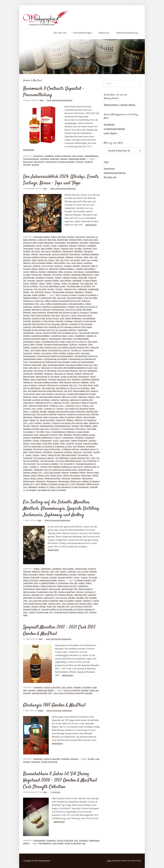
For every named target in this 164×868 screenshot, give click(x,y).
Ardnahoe (37, 307)
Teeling (64, 283)
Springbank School (88, 449)
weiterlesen (29, 150)
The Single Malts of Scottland (79, 286)
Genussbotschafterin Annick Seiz (79, 365)
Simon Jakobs (36, 443)
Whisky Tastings (37, 478)
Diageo (37, 342)
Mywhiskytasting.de (63, 426)
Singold (56, 443)
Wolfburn (88, 292)
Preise (48, 432)
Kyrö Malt (27, 400)
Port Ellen (40, 432)
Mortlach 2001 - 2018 (57, 604)
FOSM (55, 353)
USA (32, 292)
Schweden (50, 278)
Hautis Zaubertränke (39, 379)
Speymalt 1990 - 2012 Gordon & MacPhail (74, 606)
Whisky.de (66, 478)
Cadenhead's (94, 243)
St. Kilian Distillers (90, 280)
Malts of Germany (51, 417)
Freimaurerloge (29, 356)
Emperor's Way (67, 248)
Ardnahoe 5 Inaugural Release (54, 307)
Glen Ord (83, 371)
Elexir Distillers (47, 248)
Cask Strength (58, 843)
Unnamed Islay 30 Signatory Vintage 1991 (71, 612)
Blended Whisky (76, 240)
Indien (86, 257)
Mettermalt (53, 269)
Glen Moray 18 (40, 371)
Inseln (96, 385)
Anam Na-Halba (91, 298)
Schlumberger (29, 278)
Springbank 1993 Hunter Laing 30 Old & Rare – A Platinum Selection (51, 449)
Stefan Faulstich (35, 452)
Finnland (27, 251)
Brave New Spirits (91, 240)
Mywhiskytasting (47, 426)
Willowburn (79, 292)
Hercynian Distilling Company (46, 382)
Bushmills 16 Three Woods (85, 321)
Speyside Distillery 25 (32, 609)
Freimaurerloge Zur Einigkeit (55, 359)
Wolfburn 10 (43, 487)
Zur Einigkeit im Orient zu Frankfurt (52, 490)
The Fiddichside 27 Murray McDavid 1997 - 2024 (75, 458)
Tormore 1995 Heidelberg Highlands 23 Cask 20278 (61, 467)
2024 (58, 295)
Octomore (68, 272)
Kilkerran (27, 263)
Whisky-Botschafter (53, 478)
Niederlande (52, 272)
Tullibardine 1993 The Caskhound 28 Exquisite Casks (55, 470)
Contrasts (80, 162)
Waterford (39, 292)
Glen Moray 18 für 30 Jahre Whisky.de (62, 371)
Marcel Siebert (89, 417)
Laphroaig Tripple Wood (38, 406)
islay (25, 391)
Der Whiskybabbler (81, 339)
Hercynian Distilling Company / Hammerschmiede (44, 257)
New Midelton (86, 426)
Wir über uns (60, 33)
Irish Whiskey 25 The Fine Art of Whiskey (73, 388)
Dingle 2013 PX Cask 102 (76, 342)
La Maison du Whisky (41, 400)
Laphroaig (27, 266)
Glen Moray (46, 251)
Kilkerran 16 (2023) (70, 397)
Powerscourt (36, 275)
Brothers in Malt (30, 243)
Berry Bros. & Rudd (73, 309)
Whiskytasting (64, 481)
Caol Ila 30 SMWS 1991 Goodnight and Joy (60, 333)
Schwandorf (90, 438)
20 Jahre (91, 759)
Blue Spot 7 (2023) (69, 315)
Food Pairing (46, 353)
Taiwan (42, 283)
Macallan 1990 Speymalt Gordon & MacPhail (66, 411)
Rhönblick (68, 435)
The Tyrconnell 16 (67, 464)
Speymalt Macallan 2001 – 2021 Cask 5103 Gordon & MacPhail (59, 630)
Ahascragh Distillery (42, 237)
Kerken (35, 397)
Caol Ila (39, 246)
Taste (109, 861)
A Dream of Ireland (69, 295)
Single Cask (51, 606)
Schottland (44, 159)
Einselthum (83, 344)
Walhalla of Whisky (78, 472)
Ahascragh (61, 298)
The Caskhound (86, 283)
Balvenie (71, 307)
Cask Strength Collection (89, 333)
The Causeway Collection (44, 458)
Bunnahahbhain (89, 318)
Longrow (60, 408)
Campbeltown (29, 246)
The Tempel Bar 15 (91, 461)
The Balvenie (74, 283)
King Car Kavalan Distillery (42, 263)
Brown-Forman (52, 318)
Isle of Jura (65, 260)
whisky (34, 475)
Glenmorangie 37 (86, 589)
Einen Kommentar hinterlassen (60, 100)
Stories (26, 283)
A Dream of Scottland (87, 295)
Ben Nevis (62, 237)
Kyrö (68, 263)
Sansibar (66, 275)
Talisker (49, 283)
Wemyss (48, 292)
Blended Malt (63, 240)
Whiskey (26, 475)
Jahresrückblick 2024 (81, 391)
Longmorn (58, 266)
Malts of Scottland (67, 417)
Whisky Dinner (56, 475)
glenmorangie (29, 377)
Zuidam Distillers (39, 295)
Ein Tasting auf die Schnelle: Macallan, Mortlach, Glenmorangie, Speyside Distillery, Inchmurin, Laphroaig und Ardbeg (61, 509)
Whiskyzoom (76, 481)
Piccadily (27, 275)
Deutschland (28, 248)
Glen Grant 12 (34, 368)
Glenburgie (38, 759)
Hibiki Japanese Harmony (69, 382)
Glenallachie (56, 251)
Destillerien (49, 156)
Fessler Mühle (88, 350)
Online (95, 604)
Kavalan (94, 260)
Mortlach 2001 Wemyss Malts (79, 604)
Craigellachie (63, 246)
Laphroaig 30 (49, 598)
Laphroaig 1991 (37, 595)
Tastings (57, 283)
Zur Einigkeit (31, 490)
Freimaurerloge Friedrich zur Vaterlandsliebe (55, 356)
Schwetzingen (46, 440)
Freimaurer (85, 353)
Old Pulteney (79, 272)
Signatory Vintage (70, 278)
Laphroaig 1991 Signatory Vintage (59, 595)
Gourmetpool (75, 254)
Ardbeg (54, 237)
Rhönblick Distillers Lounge (84, 435)
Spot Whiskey (66, 280)
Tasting (28, 455)
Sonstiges (31, 280)
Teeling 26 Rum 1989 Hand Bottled (62, 455)
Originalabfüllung (91, 156)
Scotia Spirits (65, 440)
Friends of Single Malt (32, 365)
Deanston (82, 246)
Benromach (38, 156)
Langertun (88, 263)
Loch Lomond (47, 266)
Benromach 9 (39, 162)
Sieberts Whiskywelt (79, 440)
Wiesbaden (81, 484)
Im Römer (33, 385)
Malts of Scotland (30, 574)
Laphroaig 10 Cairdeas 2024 (81, 400)
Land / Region (78, 156)
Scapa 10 (58, 438)
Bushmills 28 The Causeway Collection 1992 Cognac (70, 327)
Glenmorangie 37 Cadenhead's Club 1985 (40, 592)
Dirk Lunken (92, 342)
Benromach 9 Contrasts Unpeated (60, 162)
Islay (57, 260)
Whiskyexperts (29, 481)
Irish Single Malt (48, 388)
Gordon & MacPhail (63, 156)
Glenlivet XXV (88, 374)
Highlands (69, 257)
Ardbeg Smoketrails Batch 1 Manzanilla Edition (65, 304)
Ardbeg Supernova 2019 (67, 586)
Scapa (96, 275)
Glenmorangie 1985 (69, 589)
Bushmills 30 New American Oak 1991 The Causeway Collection (50, 330)
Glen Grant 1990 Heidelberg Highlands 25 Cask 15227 (76, 368)
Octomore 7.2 (56, 429)
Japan (84, 260)
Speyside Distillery (52, 280)
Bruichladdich (60, 243)
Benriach (71, 237)
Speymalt (70, 443)
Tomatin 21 (34, 467)
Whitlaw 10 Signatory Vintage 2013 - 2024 (58, 484)
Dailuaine (73, 246)
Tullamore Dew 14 (91, 467)
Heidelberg (76, 379)
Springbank (77, 280)
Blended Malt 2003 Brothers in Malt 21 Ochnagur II (68, 312)
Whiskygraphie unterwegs (63, 292)
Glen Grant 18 (47, 368)
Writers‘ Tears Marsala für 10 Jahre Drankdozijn (69, 487)
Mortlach (42, 272)
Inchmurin (78, 257)
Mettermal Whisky (47, 420)
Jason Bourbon (48, 394)
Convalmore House (59, 336)
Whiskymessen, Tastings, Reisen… (120, 105)
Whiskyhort (41, 481)
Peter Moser (81, 429)
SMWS (62, 443)
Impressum (104, 33)
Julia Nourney (61, 394)
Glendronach (68, 251)
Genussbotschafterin (56, 365)
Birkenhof (27, 312)
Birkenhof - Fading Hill (37, 240)
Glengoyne (88, 251)
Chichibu (46, 246)
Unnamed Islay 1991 (45, 612)
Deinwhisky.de (55, 339)
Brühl (62, 318)
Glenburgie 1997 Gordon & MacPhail (54, 705)
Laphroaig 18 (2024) (61, 403)
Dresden (39, 344)
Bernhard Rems (58, 309)
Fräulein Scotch (73, 353)
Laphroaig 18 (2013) (43, 403)
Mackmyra (85, 266)
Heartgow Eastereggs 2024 (59, 379)
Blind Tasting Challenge (41, 315)
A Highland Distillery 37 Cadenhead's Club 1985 (58, 583)
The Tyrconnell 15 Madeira (47, 464)
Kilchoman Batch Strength (50, 397)
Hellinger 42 (28, 382)
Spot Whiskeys (79, 446)
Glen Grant (35, 251)
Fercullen (78, 248)
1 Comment (55, 792)
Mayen (26, 420)
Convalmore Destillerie (40, 336)
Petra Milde (91, 429)
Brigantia (27, 318)
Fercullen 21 (76, 350)
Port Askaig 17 (29, 432)
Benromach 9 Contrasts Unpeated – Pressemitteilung (54, 92)
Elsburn (57, 248)
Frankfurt (62, 353)
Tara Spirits (87, 452)
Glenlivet (35, 254)
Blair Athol (52, 240)
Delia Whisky (67, 339)
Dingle (37, 248)
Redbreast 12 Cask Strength (78, 432)
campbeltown (29, 333)
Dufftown (73, 344)
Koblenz (91, 397)
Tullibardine (82, 289)
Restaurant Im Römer (48, 435)
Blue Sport (56, 315)
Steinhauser (48, 452)
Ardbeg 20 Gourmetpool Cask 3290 (66, 301)
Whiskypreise (52, 481)
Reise (36, 435)
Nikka (60, 272)
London (40, 408)
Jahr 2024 (68, 391)
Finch (95, 248)
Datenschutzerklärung (127, 33)
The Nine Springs (47, 461)
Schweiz (58, 278)
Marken (34, 269)
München (35, 426)
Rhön (61, 435)
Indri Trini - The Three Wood (81, 385)
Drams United (29, 344)
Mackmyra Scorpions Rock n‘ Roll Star (83, 414)
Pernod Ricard (68, 429)
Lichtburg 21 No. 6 (73, 406)
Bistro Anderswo (39, 312)
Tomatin (51, 289)
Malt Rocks (28, 417)
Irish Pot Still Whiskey (32, 388)
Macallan (76, 266)
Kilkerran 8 (83, 397)
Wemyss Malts (93, 472)
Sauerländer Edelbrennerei (82, 275)
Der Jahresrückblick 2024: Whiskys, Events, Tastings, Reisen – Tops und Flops (61, 180)
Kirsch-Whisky (60, 263)
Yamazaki (27, 295)
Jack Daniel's (75, 260)
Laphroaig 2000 (80, 595)
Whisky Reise (86, 475)
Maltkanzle (38, 417)
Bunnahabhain (73, 243)
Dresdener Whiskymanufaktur (56, 344)
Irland (34, 260)
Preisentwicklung (58, 432)
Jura (89, 260)
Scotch (55, 440)
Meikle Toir (43, 269)
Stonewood (58, 452)
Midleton (70, 420)
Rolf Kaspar (57, 275)
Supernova (77, 452)
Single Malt (54, 159)
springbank (90, 446)
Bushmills (84, 243)
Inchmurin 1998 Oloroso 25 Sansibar (53, 385)
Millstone (34, 272)
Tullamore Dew (70, 289)
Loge (33, 408)
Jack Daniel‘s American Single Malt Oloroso (45, 391)
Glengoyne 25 (60, 374)
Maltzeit (79, 417)
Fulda (44, 365)
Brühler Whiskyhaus (46, 243)
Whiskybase (76, 478)
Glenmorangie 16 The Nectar (48, 377)
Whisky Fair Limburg (71, 475)
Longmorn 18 (49, 408)
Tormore (59, 289)
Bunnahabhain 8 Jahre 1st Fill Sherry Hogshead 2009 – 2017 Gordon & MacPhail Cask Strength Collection (60, 780)
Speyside (64, 159)
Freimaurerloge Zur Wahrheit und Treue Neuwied (49, 362)
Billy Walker (87, 309)
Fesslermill (87, 248)
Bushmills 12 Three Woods (43, 321)
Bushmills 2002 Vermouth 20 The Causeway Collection (46, 324)
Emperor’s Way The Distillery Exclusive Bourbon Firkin (67, 347)
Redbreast (47, 275)
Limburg (85, 406)
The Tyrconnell (40, 289)
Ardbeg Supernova (48, 586)
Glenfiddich (78, 251)
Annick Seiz (39, 301)
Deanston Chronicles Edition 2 (36, 339)
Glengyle (27, 254)
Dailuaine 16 (91, 336)
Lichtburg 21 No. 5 (57, 406)
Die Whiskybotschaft (50, 342)
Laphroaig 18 (29, 403)
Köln (98, 397)
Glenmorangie (45, 254)
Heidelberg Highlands (90, 254)
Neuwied (75, 426)
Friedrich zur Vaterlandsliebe (82, 362)
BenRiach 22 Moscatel (41, 309)
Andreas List (28, 301)
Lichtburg (36, 266)
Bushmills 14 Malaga (64, 321)
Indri (91, 257)
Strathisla (34, 283)
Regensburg (28, 435)
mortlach (38, 423)
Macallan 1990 (82, 598)
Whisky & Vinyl (43, 475)
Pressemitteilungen (82, 33)
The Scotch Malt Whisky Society (52, 286)
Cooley (54, 246)
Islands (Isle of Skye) (46, 260)
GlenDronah (28, 374)
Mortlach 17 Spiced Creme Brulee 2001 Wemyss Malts (65, 423)
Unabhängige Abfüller (77, 159)
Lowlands (68, 266)
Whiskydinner (87, 478)
